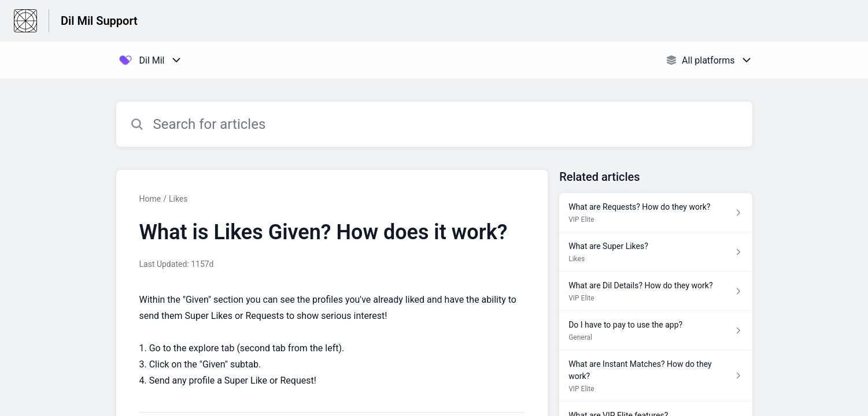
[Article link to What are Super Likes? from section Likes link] (655, 252)
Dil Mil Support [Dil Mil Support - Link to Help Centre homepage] (99, 21)
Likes (178, 199)
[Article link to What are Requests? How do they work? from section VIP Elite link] (655, 213)
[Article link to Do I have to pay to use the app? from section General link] (655, 330)
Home (150, 199)
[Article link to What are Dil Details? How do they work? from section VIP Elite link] (655, 291)
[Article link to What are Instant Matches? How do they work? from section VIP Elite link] (655, 376)
